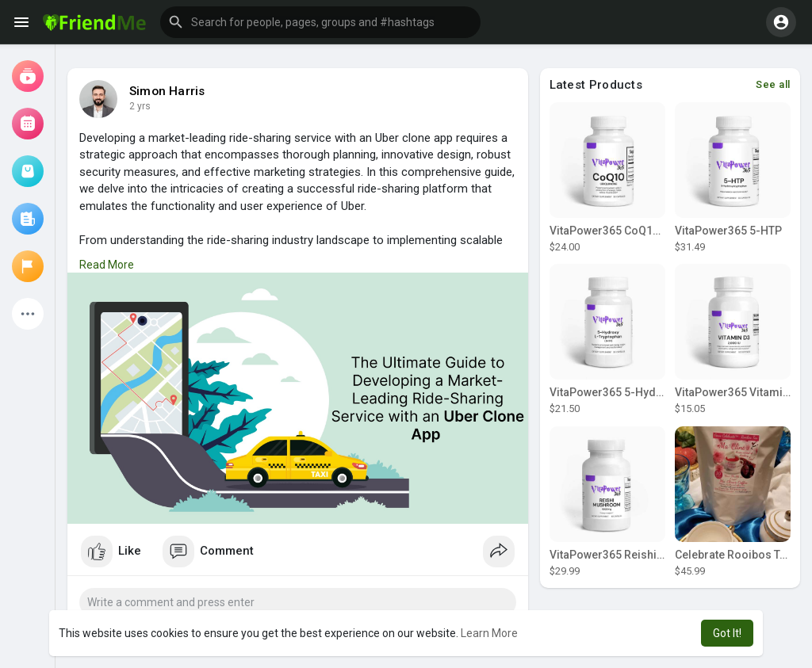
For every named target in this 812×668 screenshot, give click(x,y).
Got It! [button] (727, 633)
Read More (107, 265)
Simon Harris (167, 91)
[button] (320, 22)
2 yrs (140, 106)
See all (773, 84)
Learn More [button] (489, 633)
